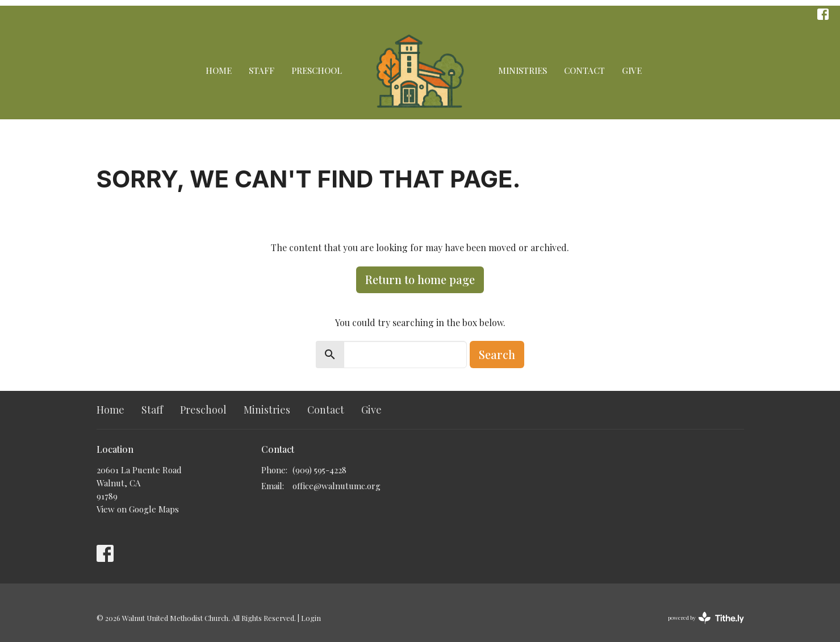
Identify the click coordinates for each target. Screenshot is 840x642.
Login (311, 618)
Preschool (317, 70)
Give (632, 70)
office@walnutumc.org (337, 486)
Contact (584, 70)
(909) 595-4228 (319, 470)
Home (219, 70)
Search (497, 354)
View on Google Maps (138, 509)
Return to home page (420, 279)
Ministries (523, 70)
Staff (262, 70)
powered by (706, 618)
